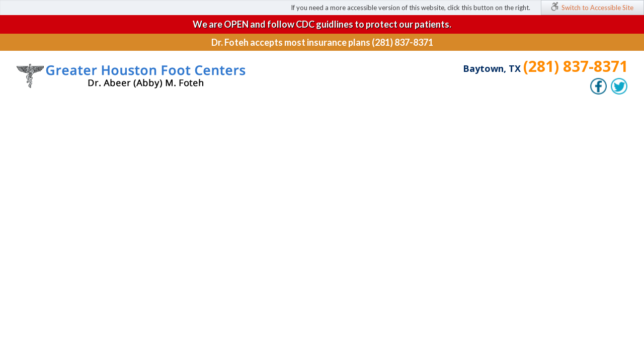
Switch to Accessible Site (597, 8)
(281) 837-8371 (576, 66)
